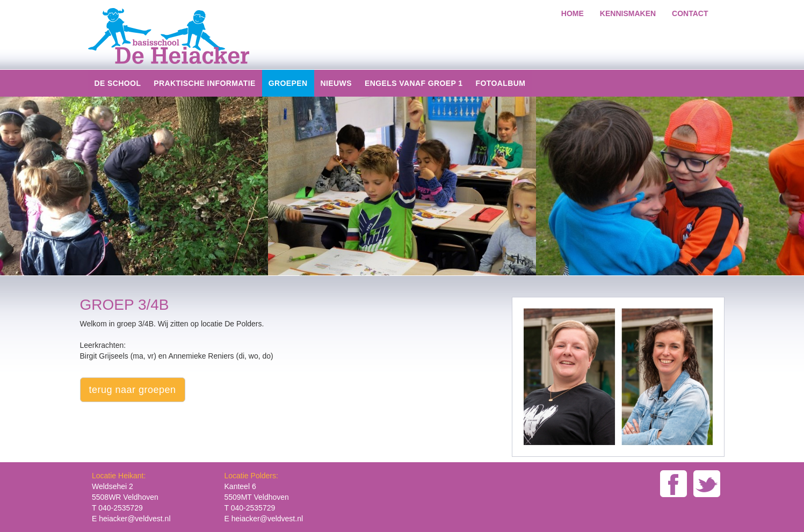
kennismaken (628, 13)
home (573, 13)
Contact (690, 13)
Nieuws (336, 83)
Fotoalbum (500, 83)
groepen (288, 83)
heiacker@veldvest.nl (135, 519)
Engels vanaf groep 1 (414, 83)
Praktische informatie (204, 83)
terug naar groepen (133, 390)
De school (118, 83)
